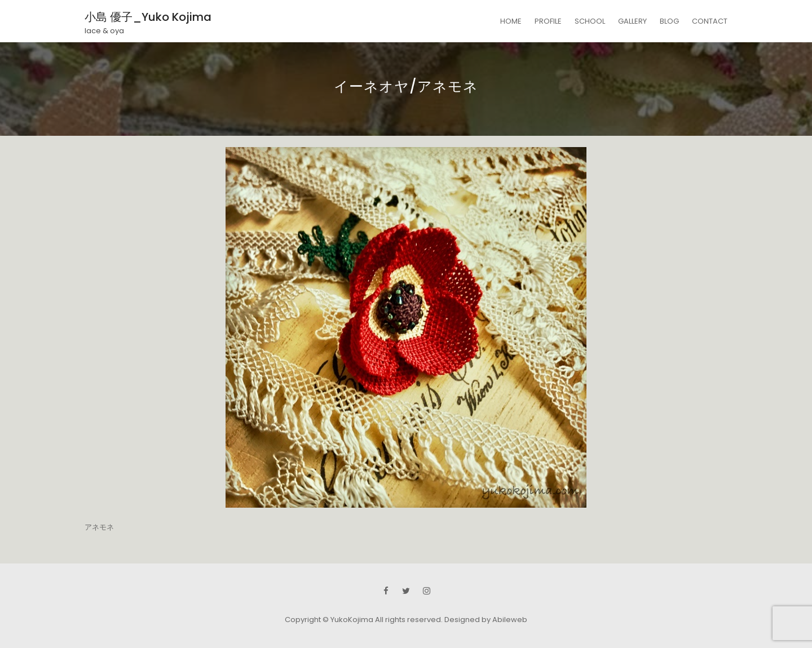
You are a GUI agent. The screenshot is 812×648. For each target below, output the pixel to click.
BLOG (669, 21)
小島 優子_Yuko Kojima (148, 17)
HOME (511, 21)
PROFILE (548, 21)
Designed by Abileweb (486, 620)
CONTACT (710, 21)
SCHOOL (590, 21)
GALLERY (632, 21)
